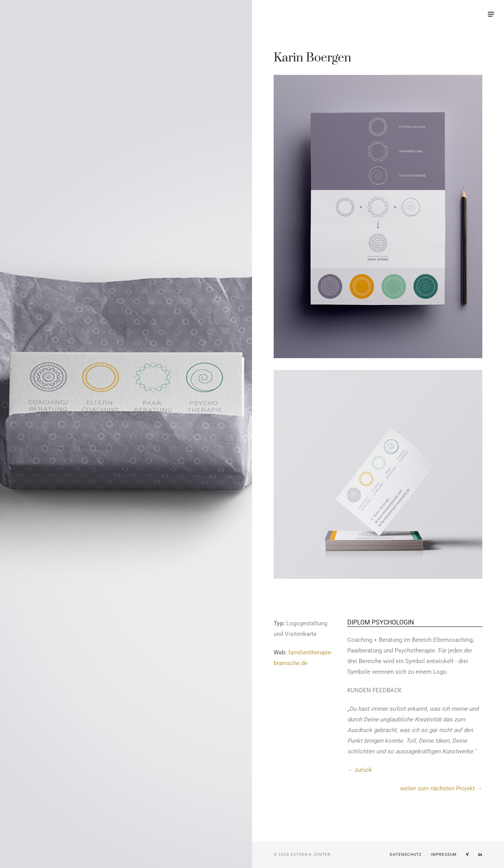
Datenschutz (406, 854)
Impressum (444, 854)
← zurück (360, 770)
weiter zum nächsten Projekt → (441, 788)
